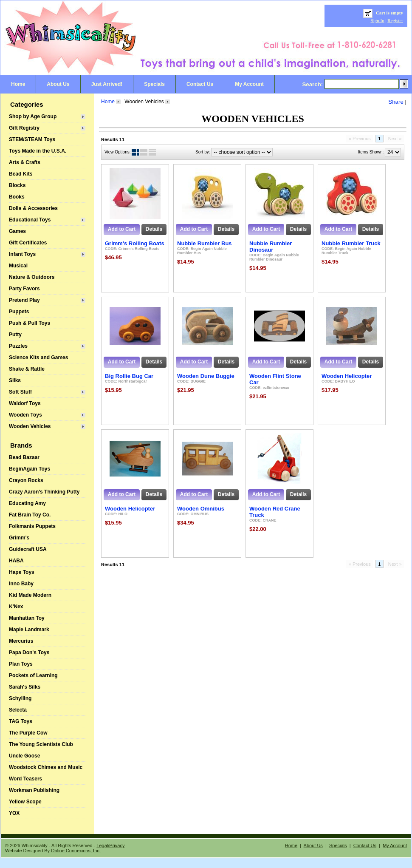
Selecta (18, 710)
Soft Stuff (20, 392)
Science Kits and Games (38, 357)
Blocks (17, 185)
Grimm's (19, 538)
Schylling (20, 698)
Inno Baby (21, 584)
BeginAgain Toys (30, 469)
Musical (18, 266)
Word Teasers (25, 779)
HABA (16, 561)
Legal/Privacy (110, 845)
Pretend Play (24, 300)
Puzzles (18, 346)
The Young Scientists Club (41, 744)
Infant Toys (22, 254)
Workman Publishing (34, 790)
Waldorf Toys (25, 403)
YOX (14, 813)
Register (395, 20)
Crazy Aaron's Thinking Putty (44, 492)
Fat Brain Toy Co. (30, 515)
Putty (15, 335)
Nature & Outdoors (32, 277)
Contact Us (200, 84)
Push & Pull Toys (30, 323)
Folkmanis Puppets (32, 526)
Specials (154, 84)
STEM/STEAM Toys (32, 139)
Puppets (19, 312)
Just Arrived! (107, 84)
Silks (15, 380)
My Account (249, 84)
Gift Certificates (28, 243)
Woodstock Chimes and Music (46, 767)
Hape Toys (22, 572)
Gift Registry (24, 128)
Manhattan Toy (27, 618)
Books (17, 197)
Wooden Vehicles (30, 426)
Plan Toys (21, 664)
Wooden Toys (25, 415)
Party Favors (24, 289)
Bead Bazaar (24, 457)
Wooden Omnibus (201, 509)
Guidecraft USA (28, 549)
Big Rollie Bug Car (129, 376)
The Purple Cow (28, 733)
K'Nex (16, 607)
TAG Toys (21, 721)
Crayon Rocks (26, 480)
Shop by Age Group (33, 116)
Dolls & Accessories (33, 208)
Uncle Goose (24, 756)
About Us (58, 84)
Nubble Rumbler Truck (351, 243)
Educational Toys (30, 220)
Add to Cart (122, 229)
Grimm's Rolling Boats (135, 243)
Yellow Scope (25, 802)
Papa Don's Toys (29, 652)
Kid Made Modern (30, 595)
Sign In (378, 20)
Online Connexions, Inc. (76, 851)
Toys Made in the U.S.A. (38, 151)
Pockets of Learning (33, 675)
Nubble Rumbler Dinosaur (271, 247)
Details (154, 229)
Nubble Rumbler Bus (205, 243)
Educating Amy (27, 503)
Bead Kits (21, 174)
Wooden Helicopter (347, 376)
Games (17, 231)
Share (396, 102)
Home (18, 84)
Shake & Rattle (27, 369)
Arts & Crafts (25, 162)
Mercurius (21, 641)
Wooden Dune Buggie (206, 376)
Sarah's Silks (25, 687)
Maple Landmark (29, 630)
